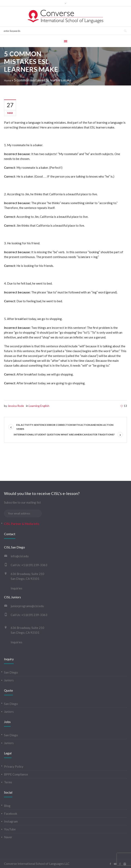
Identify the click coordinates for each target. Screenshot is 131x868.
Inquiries (17, 588)
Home (8, 80)
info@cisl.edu (20, 556)
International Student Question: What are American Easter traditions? (64, 435)
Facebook (11, 813)
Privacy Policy (14, 766)
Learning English (39, 406)
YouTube (10, 829)
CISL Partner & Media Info (22, 524)
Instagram (11, 821)
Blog (7, 806)
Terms (8, 782)
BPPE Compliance (16, 774)
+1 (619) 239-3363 (34, 565)
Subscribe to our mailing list (22, 502)
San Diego (11, 672)
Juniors (9, 680)
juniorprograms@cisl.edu (27, 606)
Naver (8, 837)
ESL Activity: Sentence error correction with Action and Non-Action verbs (65, 427)
